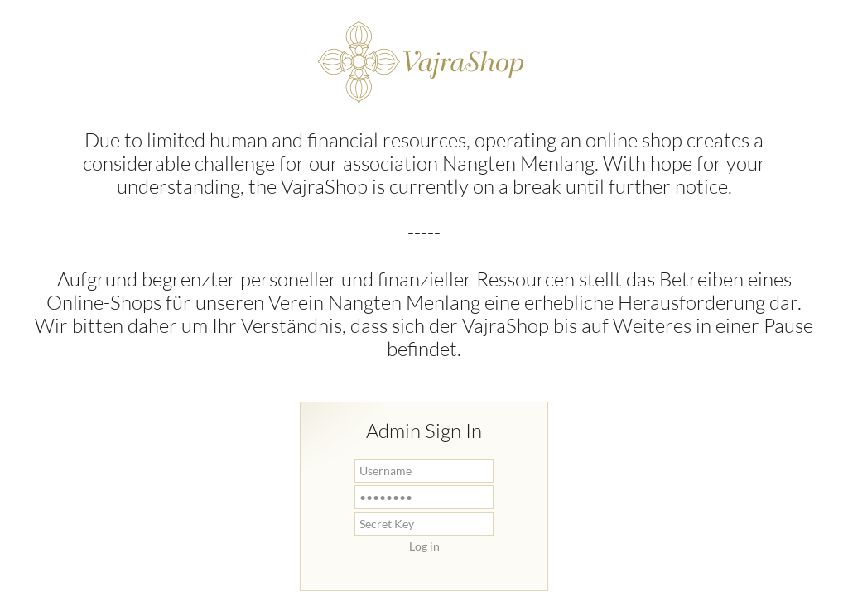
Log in (424, 546)
